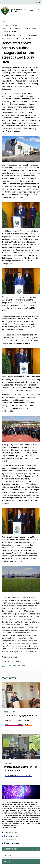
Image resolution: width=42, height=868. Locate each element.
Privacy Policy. (31, 823)
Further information (9, 828)
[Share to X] (15, 667)
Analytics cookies (11, 840)
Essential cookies (11, 833)
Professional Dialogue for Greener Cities (18, 768)
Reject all (7, 855)
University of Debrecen (19, 9)
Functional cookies (12, 836)
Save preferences (10, 849)
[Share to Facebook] (10, 667)
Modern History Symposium (19, 716)
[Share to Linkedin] (19, 667)
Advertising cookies (12, 843)
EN (39, 2)
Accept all (7, 861)
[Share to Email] (24, 667)
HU (37, 2)
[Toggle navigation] (32, 10)
